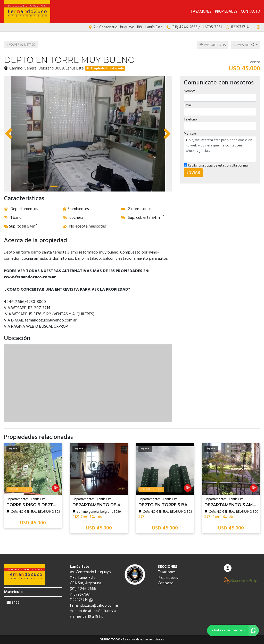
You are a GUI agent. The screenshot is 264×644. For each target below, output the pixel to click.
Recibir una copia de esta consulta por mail (217, 166)
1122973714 (81, 600)
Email (188, 105)
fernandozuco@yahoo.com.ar (94, 606)
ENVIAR (193, 173)
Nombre (190, 91)
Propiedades (226, 12)
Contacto (250, 12)
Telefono (190, 120)
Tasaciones (201, 12)
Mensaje (190, 134)
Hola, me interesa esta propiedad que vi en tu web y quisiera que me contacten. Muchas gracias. (220, 149)
